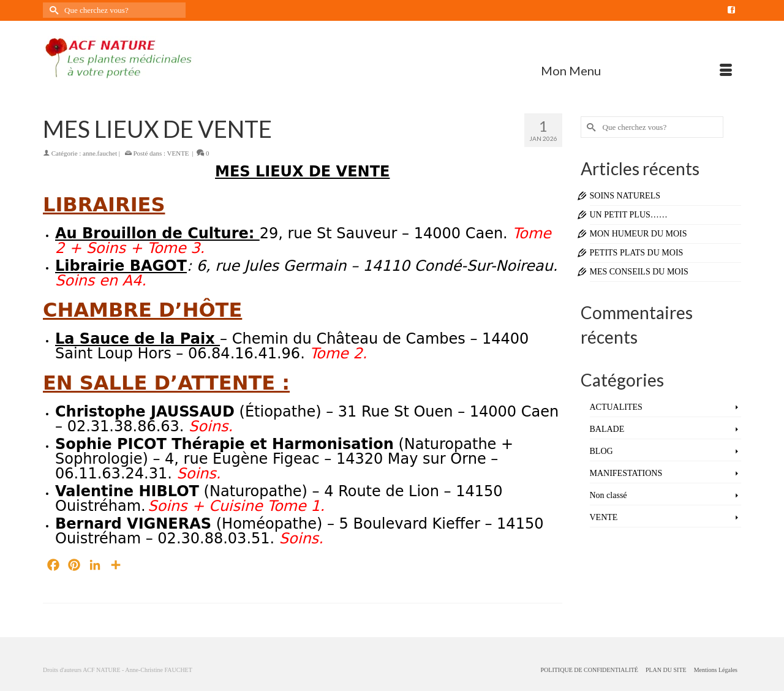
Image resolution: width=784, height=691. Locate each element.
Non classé (609, 495)
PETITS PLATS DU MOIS (637, 253)
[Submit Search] (52, 10)
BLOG (601, 451)
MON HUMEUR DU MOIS (639, 234)
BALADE (607, 429)
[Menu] (636, 70)
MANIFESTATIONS (626, 473)
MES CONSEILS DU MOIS (639, 272)
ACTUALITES (616, 407)
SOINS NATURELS (625, 196)
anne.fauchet (100, 153)
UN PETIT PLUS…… (629, 215)
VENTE (178, 153)
